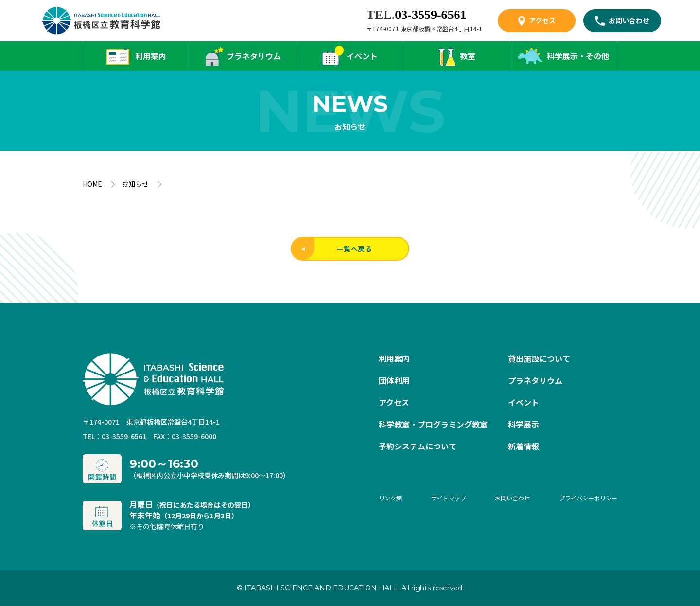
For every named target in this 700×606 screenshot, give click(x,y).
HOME (92, 184)
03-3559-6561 (430, 15)
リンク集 (390, 498)
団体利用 (394, 380)
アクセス (542, 20)
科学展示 (524, 424)
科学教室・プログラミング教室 (433, 424)
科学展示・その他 (578, 56)
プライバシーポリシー (588, 498)
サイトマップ (449, 498)
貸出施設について (539, 358)
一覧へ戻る (332, 249)
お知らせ (135, 184)
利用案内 (151, 56)
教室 (468, 56)
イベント (362, 56)
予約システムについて (418, 446)
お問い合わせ (629, 20)
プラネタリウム (254, 56)
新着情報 (524, 446)
